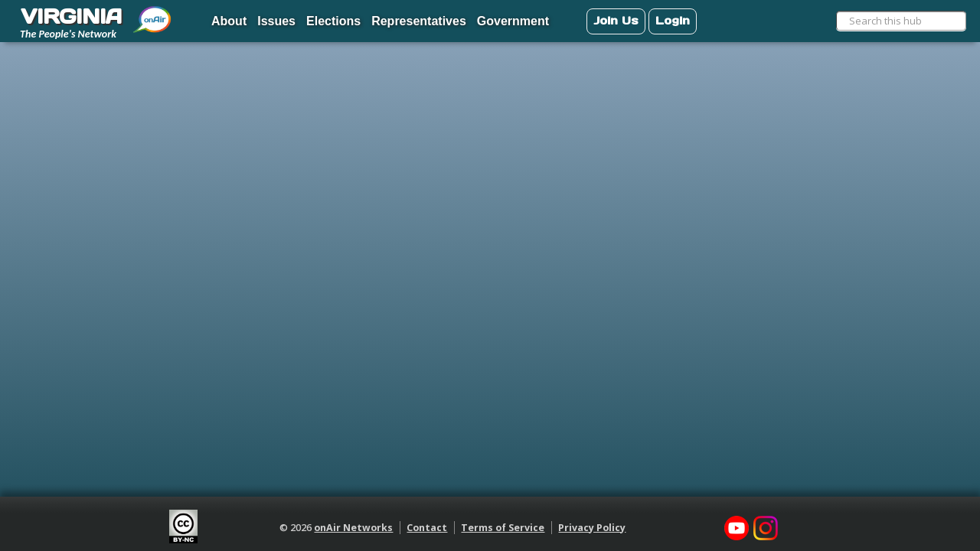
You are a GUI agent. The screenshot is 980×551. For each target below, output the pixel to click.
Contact (427, 528)
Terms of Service (503, 528)
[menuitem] (153, 14)
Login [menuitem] (673, 20)
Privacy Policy (592, 528)
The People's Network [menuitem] (68, 34)
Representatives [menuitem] (419, 21)
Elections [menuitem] (333, 21)
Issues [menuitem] (276, 21)
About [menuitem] (229, 21)
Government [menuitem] (513, 21)
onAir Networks (353, 528)
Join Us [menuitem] (616, 20)
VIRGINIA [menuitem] (71, 16)
